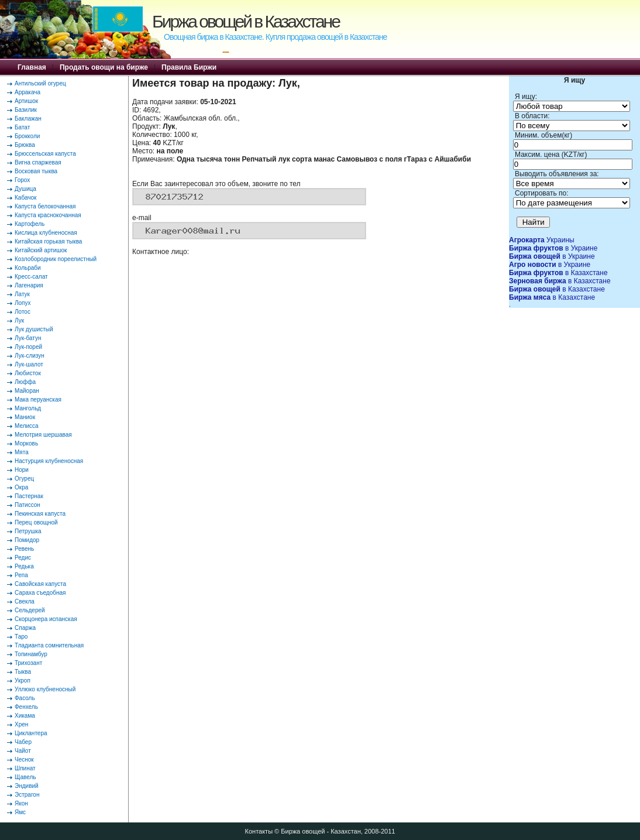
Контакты (259, 831)
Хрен (21, 724)
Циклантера (31, 733)
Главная (32, 67)
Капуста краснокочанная (48, 215)
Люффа (25, 382)
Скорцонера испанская (46, 619)
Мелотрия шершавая (43, 435)
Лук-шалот (29, 364)
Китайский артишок (41, 250)
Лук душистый (34, 329)
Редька (24, 566)
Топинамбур (31, 654)
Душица (25, 189)
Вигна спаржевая (38, 162)
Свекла (25, 601)
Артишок (26, 101)
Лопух (23, 303)
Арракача (27, 92)
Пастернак (29, 496)
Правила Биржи (189, 67)
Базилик (26, 110)
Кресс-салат (31, 277)
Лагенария (29, 285)
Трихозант (28, 663)
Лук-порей (28, 347)
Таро (21, 637)
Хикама (25, 716)
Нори (22, 470)
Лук (19, 320)
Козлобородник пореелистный (56, 259)
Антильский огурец (40, 83)
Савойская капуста (40, 584)
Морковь (26, 443)
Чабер (23, 742)
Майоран (27, 391)
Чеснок (24, 760)
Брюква (25, 145)
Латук (22, 294)
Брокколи (27, 136)
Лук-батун (28, 338)
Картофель (30, 224)
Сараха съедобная (40, 593)
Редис (23, 558)
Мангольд (28, 408)
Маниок (25, 417)
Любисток (28, 373)
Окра (21, 487)
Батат (22, 127)
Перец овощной (36, 522)
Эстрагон (27, 795)
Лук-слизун (30, 356)
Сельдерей (30, 610)
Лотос (23, 312)
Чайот (23, 751)
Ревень (24, 549)
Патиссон (27, 505)
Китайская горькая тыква (48, 241)
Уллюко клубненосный (45, 689)
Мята (22, 452)
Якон (21, 803)
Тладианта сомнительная (49, 645)
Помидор (27, 540)
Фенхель (26, 707)
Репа (21, 575)
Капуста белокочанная (45, 206)
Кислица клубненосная (46, 233)
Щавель (25, 777)
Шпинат (25, 768)
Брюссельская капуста (45, 154)
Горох (22, 180)
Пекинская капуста (40, 514)
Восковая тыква (36, 171)
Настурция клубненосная (49, 461)
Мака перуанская (38, 400)
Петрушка (28, 531)
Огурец (24, 479)
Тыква (23, 672)
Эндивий (27, 786)
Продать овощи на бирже (104, 67)
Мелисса (27, 426)
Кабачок (25, 198)
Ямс (20, 812)
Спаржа (25, 628)
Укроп (23, 680)
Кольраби (28, 268)
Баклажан (28, 119)
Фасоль (25, 698)
